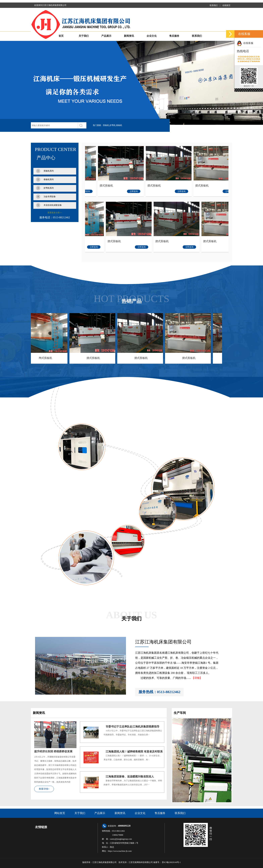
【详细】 (197, 678)
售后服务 (174, 36)
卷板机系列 (45, 180)
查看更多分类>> (55, 213)
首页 (61, 36)
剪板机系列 (45, 171)
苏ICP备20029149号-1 (171, 862)
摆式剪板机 (129, 186)
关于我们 (84, 36)
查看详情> (44, 789)
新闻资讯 (129, 36)
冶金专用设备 (46, 197)
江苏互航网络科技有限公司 (141, 862)
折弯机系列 (45, 188)
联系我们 (214, 5)
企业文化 (152, 36)
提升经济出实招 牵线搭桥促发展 (53, 751)
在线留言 (226, 5)
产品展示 (106, 36)
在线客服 (245, 43)
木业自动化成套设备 (49, 205)
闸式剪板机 (89, 241)
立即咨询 (108, 191)
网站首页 (60, 813)
